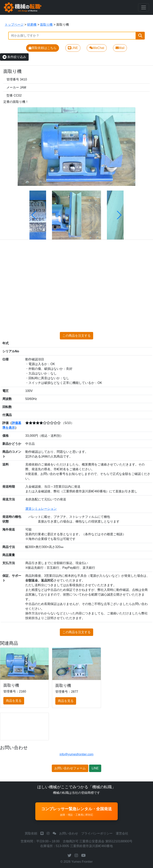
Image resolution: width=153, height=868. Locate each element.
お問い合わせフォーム (70, 768)
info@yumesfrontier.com (77, 754)
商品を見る (14, 701)
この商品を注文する (76, 336)
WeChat (97, 48)
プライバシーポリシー (97, 833)
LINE (73, 48)
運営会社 (122, 833)
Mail (120, 48)
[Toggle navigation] (144, 7)
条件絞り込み (14, 57)
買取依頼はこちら (43, 48)
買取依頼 (31, 833)
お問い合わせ (69, 833)
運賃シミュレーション (41, 509)
